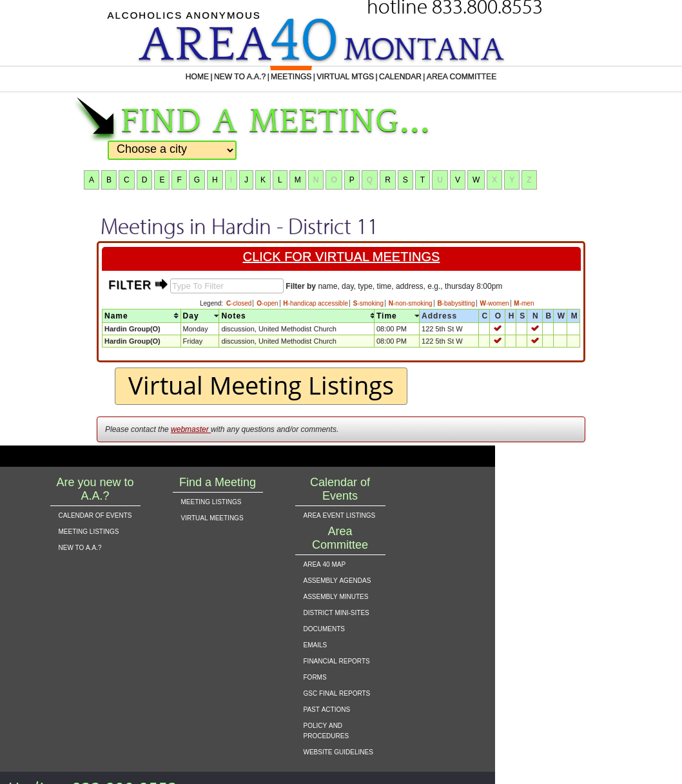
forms (315, 676)
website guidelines (338, 751)
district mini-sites (336, 612)
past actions (327, 709)
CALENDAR (407, 77)
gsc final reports (337, 692)
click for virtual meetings (342, 257)
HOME (180, 77)
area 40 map (325, 563)
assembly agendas (337, 580)
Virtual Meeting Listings (261, 385)
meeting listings (89, 531)
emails (316, 644)
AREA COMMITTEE (476, 77)
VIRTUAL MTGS (346, 77)
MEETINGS (285, 77)
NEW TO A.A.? (227, 77)
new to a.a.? (80, 547)
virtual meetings (212, 517)
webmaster (191, 429)
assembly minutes (336, 596)
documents (324, 628)
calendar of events (95, 514)
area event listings (340, 514)
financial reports (337, 660)
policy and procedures (326, 730)
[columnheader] (142, 316)
